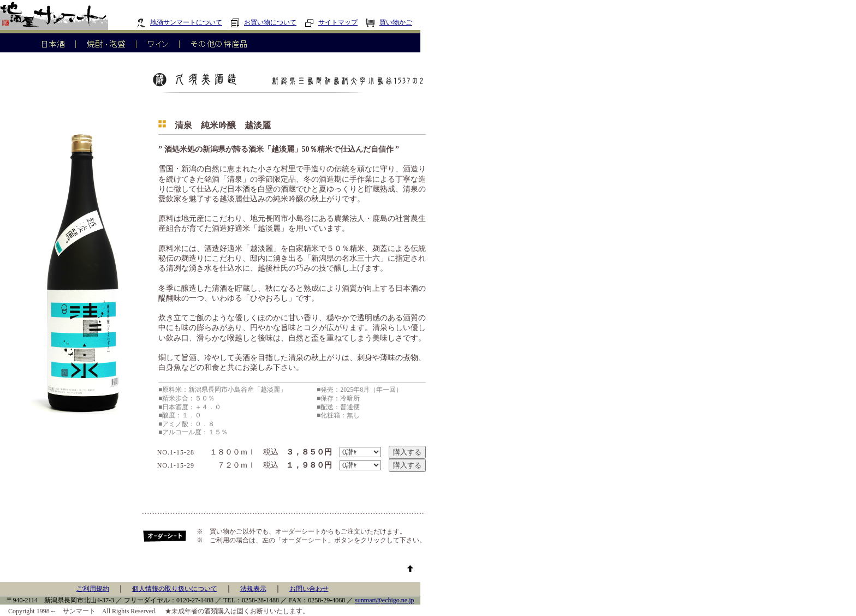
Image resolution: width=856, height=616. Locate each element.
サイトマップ (331, 22)
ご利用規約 (93, 589)
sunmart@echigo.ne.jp (384, 600)
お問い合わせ (309, 589)
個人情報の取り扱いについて (175, 589)
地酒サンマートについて (179, 22)
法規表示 (253, 589)
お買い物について (263, 22)
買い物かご (389, 22)
